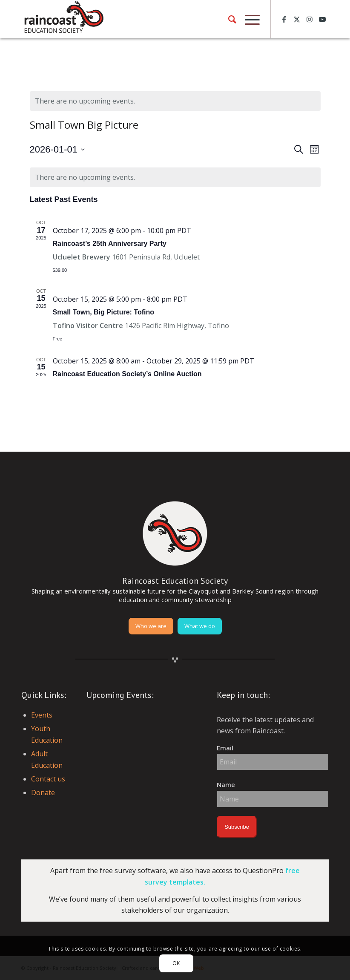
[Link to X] (297, 19)
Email (225, 748)
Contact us (48, 779)
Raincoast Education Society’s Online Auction (127, 374)
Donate (43, 793)
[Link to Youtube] (322, 19)
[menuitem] (228, 19)
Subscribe (237, 827)
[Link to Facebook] (284, 19)
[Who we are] (151, 626)
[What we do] (200, 626)
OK (176, 963)
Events (42, 715)
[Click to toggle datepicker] (57, 149)
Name (226, 784)
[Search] (228, 19)
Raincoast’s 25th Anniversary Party (110, 244)
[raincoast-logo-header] (63, 19)
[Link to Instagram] (310, 19)
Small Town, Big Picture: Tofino (104, 312)
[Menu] (248, 19)
